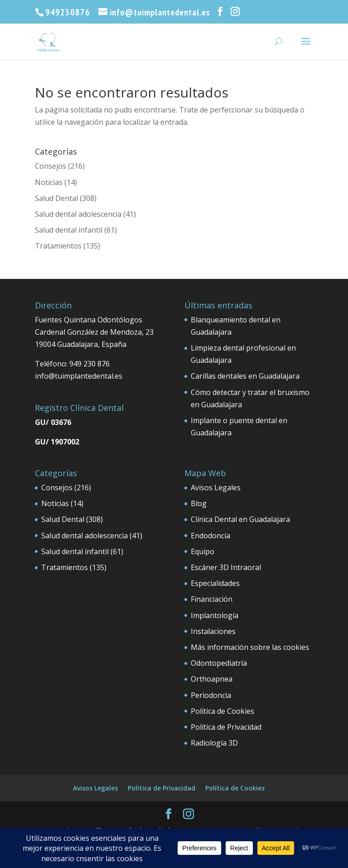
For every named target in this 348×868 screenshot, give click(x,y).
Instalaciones (213, 631)
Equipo (203, 551)
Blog (199, 503)
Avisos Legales (216, 488)
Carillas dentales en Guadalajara (245, 376)
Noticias (49, 182)
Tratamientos (58, 246)
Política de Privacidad (226, 727)
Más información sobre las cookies (250, 647)
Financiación (212, 599)
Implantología (215, 615)
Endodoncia (210, 536)
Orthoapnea (212, 679)
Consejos (51, 166)
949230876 (68, 12)
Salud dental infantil (69, 230)
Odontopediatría (219, 663)
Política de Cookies (222, 711)
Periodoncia (211, 695)
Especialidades (215, 583)
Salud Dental (56, 198)
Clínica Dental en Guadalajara (240, 519)
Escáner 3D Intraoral (226, 567)
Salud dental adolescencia (78, 214)
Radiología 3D (214, 743)
